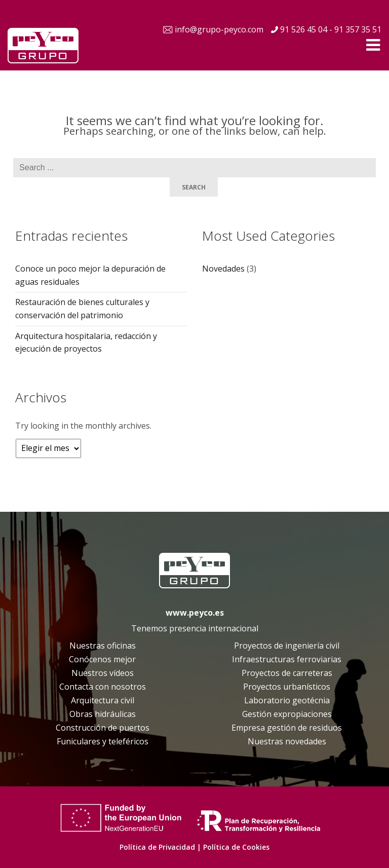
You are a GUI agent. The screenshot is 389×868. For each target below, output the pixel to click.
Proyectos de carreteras (287, 673)
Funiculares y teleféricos (103, 741)
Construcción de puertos (103, 728)
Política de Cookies (236, 847)
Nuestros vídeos (103, 673)
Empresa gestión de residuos (287, 728)
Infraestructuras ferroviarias (287, 659)
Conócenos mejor (102, 659)
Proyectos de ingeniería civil (287, 646)
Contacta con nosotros (103, 687)
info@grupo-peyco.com (219, 29)
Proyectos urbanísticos (287, 687)
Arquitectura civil (103, 700)
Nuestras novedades (287, 741)
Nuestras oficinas (103, 646)
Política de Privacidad (157, 847)
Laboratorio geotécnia (287, 700)
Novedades (223, 269)
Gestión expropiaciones (287, 714)
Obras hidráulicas (103, 714)
